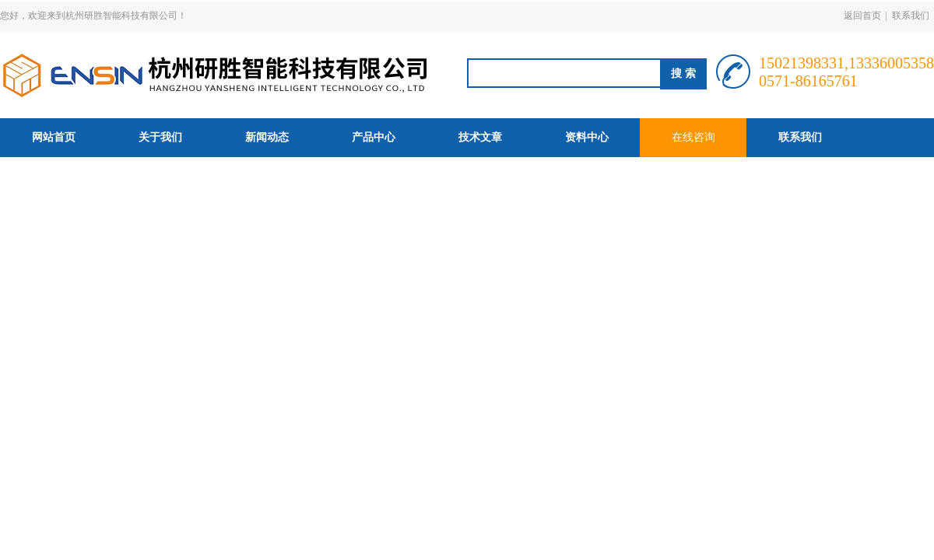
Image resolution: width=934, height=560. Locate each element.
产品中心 (374, 137)
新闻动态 (267, 137)
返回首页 (862, 16)
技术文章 (480, 137)
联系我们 (911, 16)
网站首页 (54, 137)
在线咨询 (693, 137)
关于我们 (160, 137)
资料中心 (587, 137)
